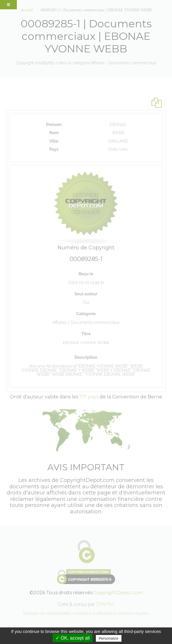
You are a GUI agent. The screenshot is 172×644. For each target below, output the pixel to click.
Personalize (109, 638)
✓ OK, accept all (72, 638)
